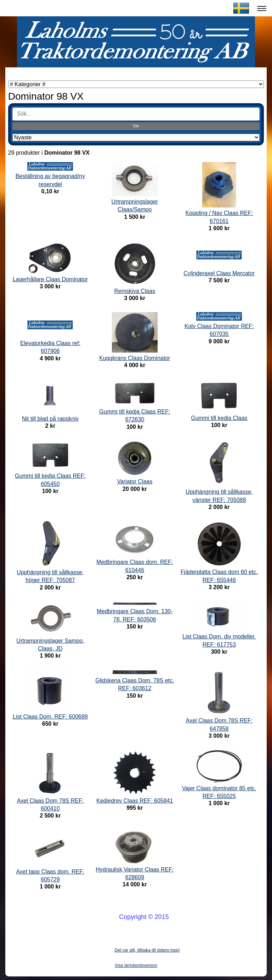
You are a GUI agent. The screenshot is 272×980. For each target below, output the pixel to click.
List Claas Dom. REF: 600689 (50, 717)
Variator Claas (135, 481)
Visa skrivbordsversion (136, 965)
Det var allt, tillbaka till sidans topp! (147, 950)
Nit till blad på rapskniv (50, 419)
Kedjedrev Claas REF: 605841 (135, 801)
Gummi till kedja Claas (219, 418)
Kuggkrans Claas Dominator (135, 358)
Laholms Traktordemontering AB (54, 8)
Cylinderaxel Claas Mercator (219, 273)
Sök (136, 126)
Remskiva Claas (135, 291)
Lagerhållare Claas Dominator (50, 279)
